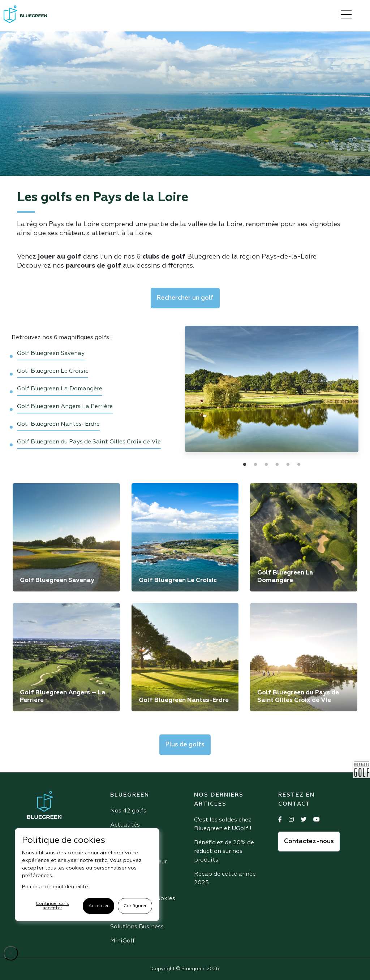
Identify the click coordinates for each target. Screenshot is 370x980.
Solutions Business (137, 927)
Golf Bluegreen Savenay (51, 354)
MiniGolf (122, 941)
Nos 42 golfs (128, 811)
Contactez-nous (309, 842)
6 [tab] (299, 465)
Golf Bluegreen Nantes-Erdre (58, 424)
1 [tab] (245, 465)
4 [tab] (277, 465)
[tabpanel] (272, 389)
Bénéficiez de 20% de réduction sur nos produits (224, 851)
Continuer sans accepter (52, 906)
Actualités (125, 825)
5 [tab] (288, 465)
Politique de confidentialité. (56, 887)
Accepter (98, 906)
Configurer (135, 906)
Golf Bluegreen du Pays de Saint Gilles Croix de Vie (89, 442)
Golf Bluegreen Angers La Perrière (65, 407)
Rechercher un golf (185, 298)
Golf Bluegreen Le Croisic (53, 371)
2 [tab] (255, 465)
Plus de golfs (185, 745)
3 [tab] (266, 465)
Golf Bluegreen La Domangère (60, 389)
